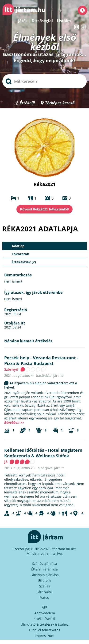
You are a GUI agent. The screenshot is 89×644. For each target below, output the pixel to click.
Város (44, 597)
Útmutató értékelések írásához (45, 624)
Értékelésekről (45, 619)
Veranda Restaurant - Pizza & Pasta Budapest (41, 361)
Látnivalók (44, 592)
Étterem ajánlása (44, 569)
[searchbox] (44, 81)
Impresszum (44, 636)
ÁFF (44, 607)
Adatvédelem (45, 613)
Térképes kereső (60, 103)
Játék (23, 21)
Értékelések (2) (24, 262)
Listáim (64, 21)
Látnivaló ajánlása (45, 575)
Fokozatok (20, 254)
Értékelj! (27, 103)
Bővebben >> (14, 422)
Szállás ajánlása (45, 564)
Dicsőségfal (42, 21)
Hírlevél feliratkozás (45, 630)
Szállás (45, 586)
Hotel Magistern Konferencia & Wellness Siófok (43, 453)
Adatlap (18, 246)
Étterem (44, 580)
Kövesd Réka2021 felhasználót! (44, 209)
